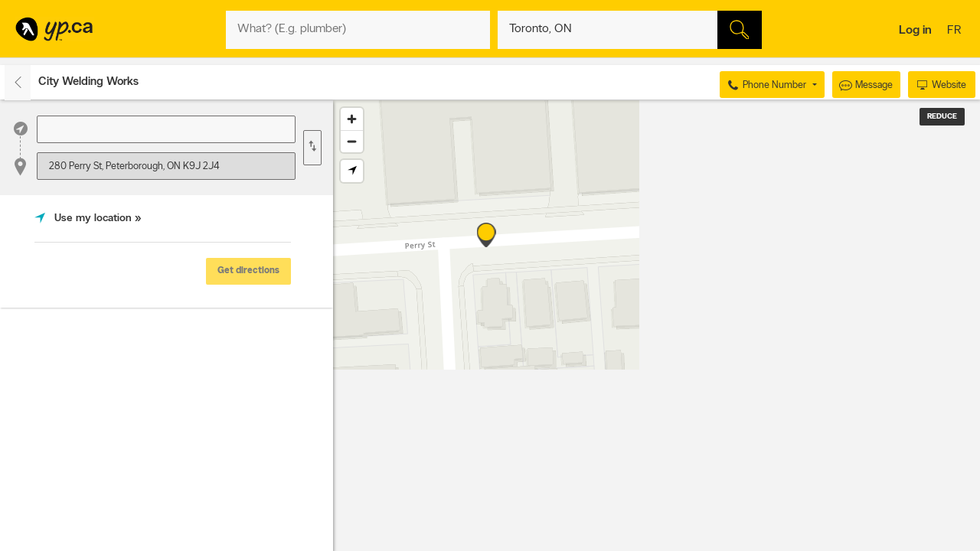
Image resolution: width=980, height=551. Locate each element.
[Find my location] (352, 171)
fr (956, 31)
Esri (728, 543)
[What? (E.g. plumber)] (358, 30)
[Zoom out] (352, 141)
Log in (915, 31)
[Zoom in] (352, 119)
